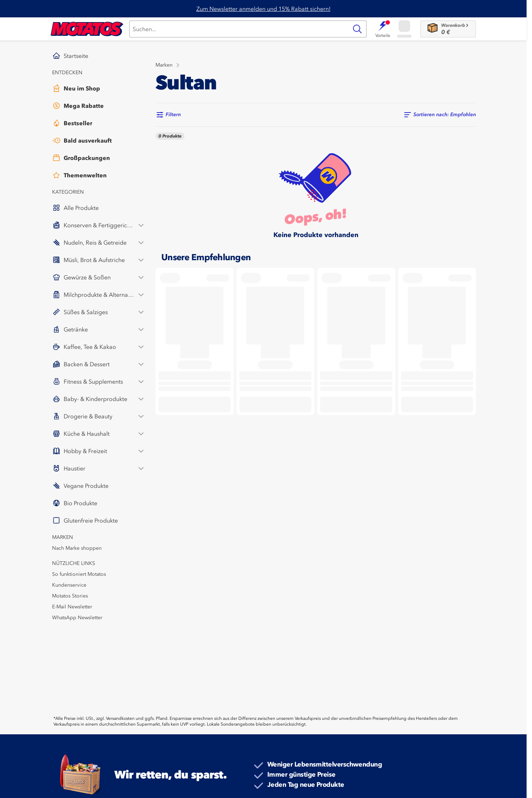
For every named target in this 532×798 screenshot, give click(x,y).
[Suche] (239, 29)
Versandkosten (120, 718)
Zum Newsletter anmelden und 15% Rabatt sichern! (263, 9)
